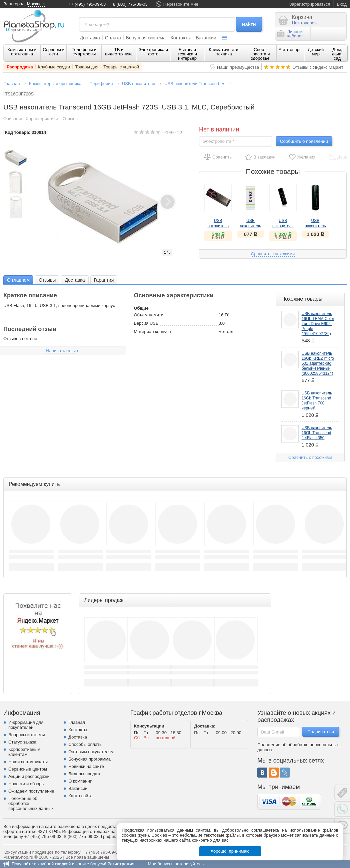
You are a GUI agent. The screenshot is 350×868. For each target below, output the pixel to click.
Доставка (90, 38)
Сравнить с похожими (273, 254)
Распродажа (20, 67)
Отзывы (71, 119)
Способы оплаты (85, 744)
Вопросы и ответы (26, 735)
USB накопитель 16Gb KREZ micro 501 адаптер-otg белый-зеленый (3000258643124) (318, 363)
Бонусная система (146, 38)
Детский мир (316, 52)
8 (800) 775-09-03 (130, 4)
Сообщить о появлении (304, 141)
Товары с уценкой (121, 67)
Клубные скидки (54, 67)
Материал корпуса (152, 332)
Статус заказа (22, 742)
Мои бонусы (160, 864)
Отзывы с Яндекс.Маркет (318, 67)
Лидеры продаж (84, 774)
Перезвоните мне (181, 4)
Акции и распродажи (29, 776)
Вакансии (206, 38)
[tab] (18, 280)
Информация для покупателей (26, 725)
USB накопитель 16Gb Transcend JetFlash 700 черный (317, 401)
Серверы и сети (53, 52)
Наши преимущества (238, 67)
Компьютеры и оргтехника (22, 52)
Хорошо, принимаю (230, 851)
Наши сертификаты (28, 762)
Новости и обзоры (26, 784)
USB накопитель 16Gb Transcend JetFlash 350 (317, 433)
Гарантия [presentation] (104, 280)
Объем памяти (148, 315)
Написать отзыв (62, 351)
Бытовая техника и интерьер (187, 54)
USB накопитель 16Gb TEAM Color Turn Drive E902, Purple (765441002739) (318, 324)
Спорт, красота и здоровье (260, 54)
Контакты (181, 38)
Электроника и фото (153, 52)
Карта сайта (80, 796)
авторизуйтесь (189, 864)
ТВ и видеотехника (119, 52)
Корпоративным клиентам (24, 752)
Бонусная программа (89, 759)
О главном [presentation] (18, 280)
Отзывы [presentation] (47, 280)
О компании (80, 781)
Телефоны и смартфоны (84, 52)
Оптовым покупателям (91, 752)
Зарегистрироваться (310, 4)
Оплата (113, 38)
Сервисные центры (28, 769)
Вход (342, 4)
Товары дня (87, 67)
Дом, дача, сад (337, 54)
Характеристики (42, 119)
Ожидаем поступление (31, 791)
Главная (11, 84)
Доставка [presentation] (75, 280)
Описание (13, 119)
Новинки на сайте (86, 766)
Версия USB (146, 323)
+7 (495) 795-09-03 (87, 4)
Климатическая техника (224, 52)
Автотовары (291, 50)
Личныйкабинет (290, 34)
